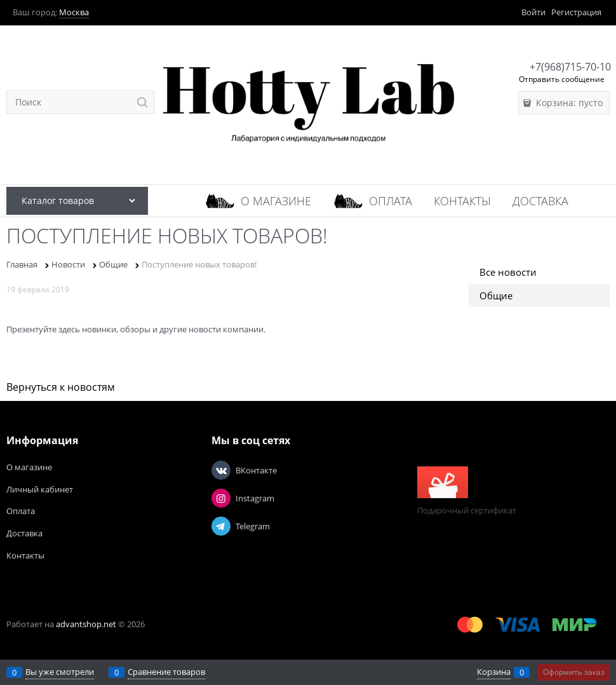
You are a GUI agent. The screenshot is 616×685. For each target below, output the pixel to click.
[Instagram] (221, 498)
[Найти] (143, 102)
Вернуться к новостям (61, 387)
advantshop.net (86, 624)
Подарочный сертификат (467, 491)
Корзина (494, 672)
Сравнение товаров (166, 672)
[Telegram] (221, 526)
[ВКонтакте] (221, 470)
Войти (533, 12)
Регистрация (576, 12)
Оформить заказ (574, 672)
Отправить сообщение (562, 79)
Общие (496, 295)
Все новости (508, 272)
